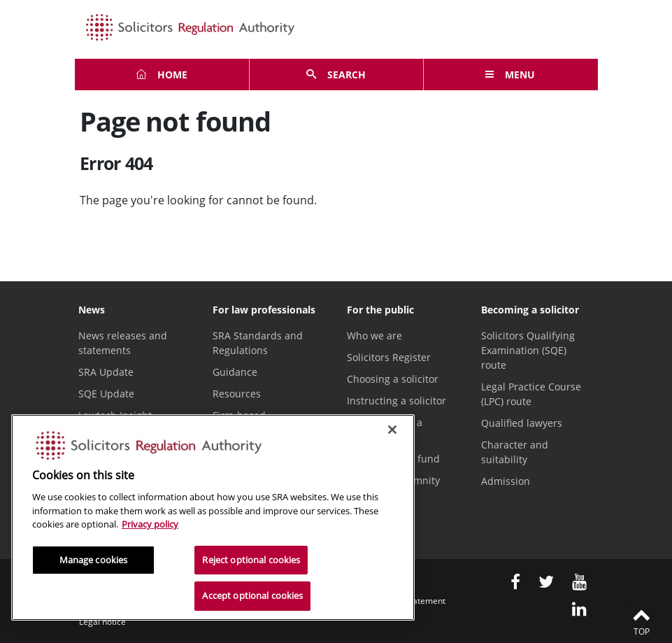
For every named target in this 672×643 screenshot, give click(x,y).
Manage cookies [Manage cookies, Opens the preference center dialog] (94, 560)
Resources (237, 394)
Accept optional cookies (252, 595)
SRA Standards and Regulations (258, 343)
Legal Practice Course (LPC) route (531, 394)
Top (641, 621)
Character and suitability (515, 452)
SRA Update (106, 372)
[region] (213, 517)
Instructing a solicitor (396, 401)
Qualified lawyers (522, 423)
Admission (506, 481)
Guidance (235, 372)
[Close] (392, 430)
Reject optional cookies (251, 560)
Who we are (374, 335)
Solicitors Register (389, 357)
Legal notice (102, 622)
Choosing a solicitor (393, 379)
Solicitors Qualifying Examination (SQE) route (528, 350)
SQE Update (106, 394)
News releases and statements (123, 343)
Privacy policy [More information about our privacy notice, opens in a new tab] (150, 524)
